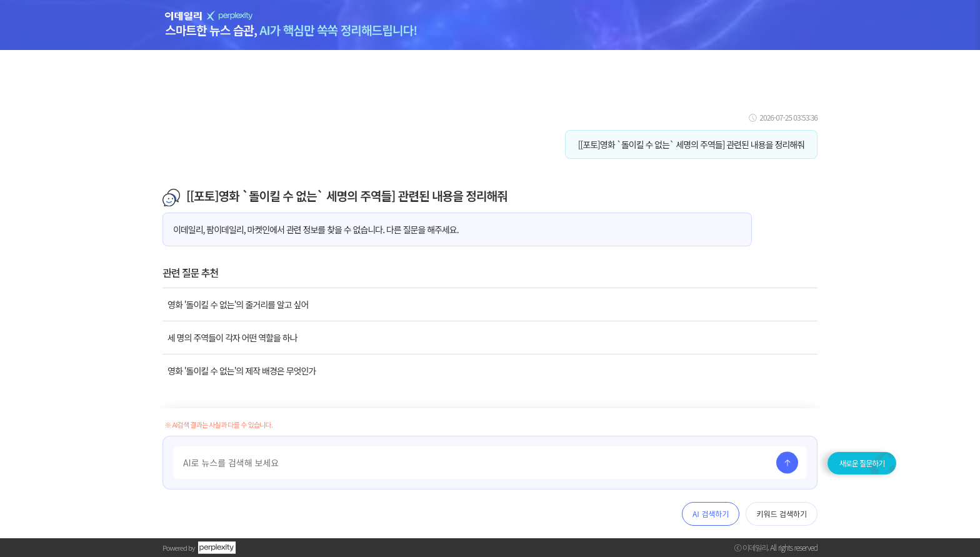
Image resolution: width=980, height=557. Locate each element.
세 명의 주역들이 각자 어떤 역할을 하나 (232, 338)
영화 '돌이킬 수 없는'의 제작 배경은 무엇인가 (242, 371)
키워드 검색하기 (782, 514)
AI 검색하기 (711, 514)
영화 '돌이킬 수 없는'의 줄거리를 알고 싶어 (238, 304)
